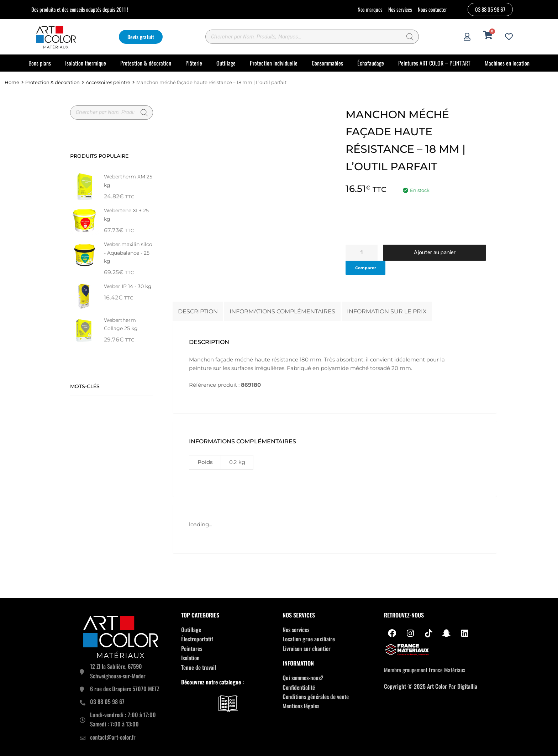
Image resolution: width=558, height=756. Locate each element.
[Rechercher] (410, 37)
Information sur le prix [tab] (387, 311)
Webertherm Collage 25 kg (121, 324)
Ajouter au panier (435, 252)
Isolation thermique (86, 63)
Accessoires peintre (108, 82)
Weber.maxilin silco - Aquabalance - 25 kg (128, 252)
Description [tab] (198, 311)
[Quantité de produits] (362, 253)
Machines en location (507, 63)
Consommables (327, 63)
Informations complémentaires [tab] (282, 311)
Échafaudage (371, 63)
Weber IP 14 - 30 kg (128, 286)
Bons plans (40, 63)
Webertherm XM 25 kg (128, 181)
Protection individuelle (274, 63)
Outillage (226, 63)
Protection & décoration (146, 63)
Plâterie (194, 63)
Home (12, 82)
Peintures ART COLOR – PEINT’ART (434, 63)
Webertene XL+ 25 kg (126, 215)
